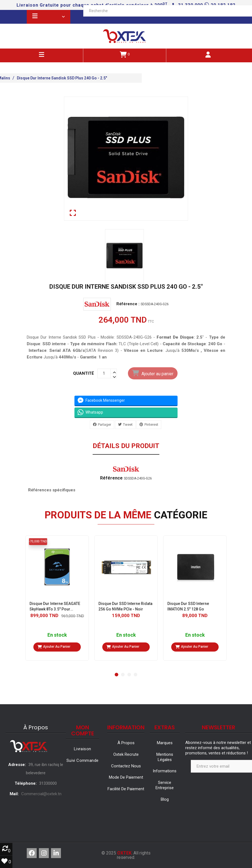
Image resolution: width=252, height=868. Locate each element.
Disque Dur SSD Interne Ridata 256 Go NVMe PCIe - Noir (125, 606)
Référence (111, 478)
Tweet (128, 424)
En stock (57, 635)
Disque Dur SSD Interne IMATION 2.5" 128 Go (188, 606)
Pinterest (151, 424)
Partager (104, 424)
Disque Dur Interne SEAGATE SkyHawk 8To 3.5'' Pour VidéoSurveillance (55, 607)
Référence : (128, 304)
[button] (116, 675)
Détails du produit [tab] (126, 446)
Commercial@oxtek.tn (41, 794)
